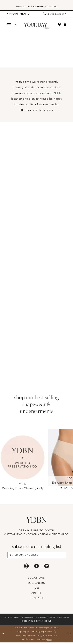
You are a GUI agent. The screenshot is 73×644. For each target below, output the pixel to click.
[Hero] (36, 50)
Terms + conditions (59, 619)
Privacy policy (12, 619)
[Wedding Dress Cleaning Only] (23, 458)
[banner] (36, 27)
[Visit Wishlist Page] (59, 25)
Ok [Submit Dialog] (69, 635)
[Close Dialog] (4, 635)
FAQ (36, 590)
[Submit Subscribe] (60, 556)
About (37, 595)
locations (36, 580)
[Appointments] (18, 15)
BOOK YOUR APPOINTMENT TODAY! (36, 8)
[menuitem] (18, 15)
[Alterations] (36, 253)
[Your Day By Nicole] (37, 521)
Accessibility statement (34, 619)
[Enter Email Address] (37, 556)
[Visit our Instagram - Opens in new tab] (26, 567)
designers (37, 585)
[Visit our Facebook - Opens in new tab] (36, 567)
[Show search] (15, 25)
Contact (36, 600)
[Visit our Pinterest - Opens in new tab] (47, 567)
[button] (9, 25)
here (49, 641)
